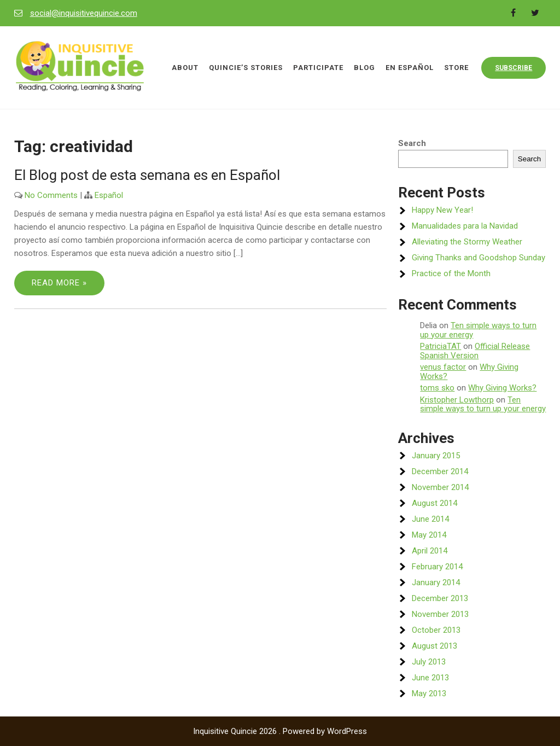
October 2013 (436, 630)
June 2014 (430, 519)
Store (456, 68)
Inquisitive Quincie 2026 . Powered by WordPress (280, 731)
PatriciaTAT (441, 346)
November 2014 (440, 487)
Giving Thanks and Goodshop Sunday (479, 258)
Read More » (59, 283)
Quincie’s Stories (246, 68)
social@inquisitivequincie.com (84, 13)
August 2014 (434, 503)
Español (109, 195)
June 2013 (430, 678)
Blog (364, 68)
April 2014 (430, 551)
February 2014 (437, 567)
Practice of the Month (451, 273)
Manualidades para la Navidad (465, 226)
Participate (318, 68)
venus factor (443, 367)
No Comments (51, 195)
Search (412, 143)
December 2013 (440, 598)
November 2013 (440, 614)
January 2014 (436, 582)
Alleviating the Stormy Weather (467, 242)
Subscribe (514, 68)
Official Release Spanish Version (475, 351)
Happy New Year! (442, 210)
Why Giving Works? (502, 388)
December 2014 (440, 471)
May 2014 (429, 535)
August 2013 (434, 646)
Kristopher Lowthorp (457, 400)
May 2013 (429, 693)
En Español (410, 68)
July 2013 (429, 662)
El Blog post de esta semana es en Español (147, 175)
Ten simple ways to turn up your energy (478, 330)
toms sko (437, 388)
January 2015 (436, 456)
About (185, 68)
